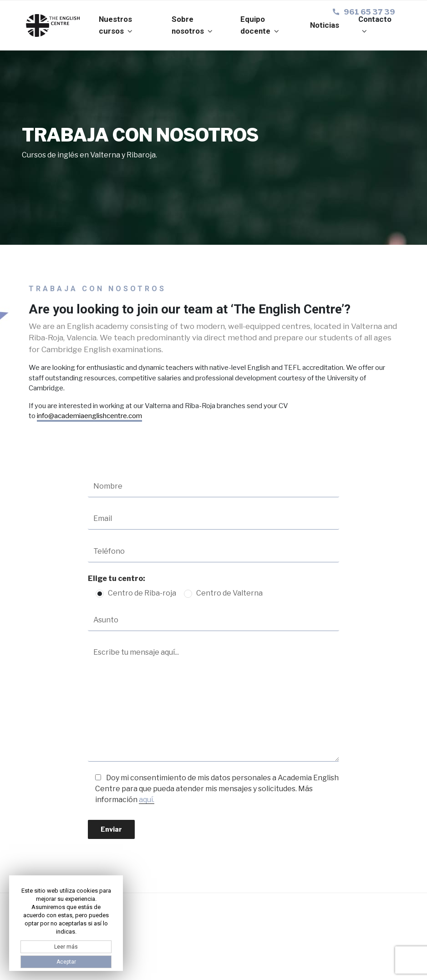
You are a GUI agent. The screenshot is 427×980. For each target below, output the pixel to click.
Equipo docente (260, 25)
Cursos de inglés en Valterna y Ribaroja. (89, 155)
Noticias (325, 25)
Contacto (375, 25)
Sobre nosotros (193, 25)
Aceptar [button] (66, 962)
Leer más (66, 947)
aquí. (147, 800)
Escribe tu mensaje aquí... (213, 702)
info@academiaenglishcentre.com (89, 416)
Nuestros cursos (116, 25)
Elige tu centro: (117, 578)
